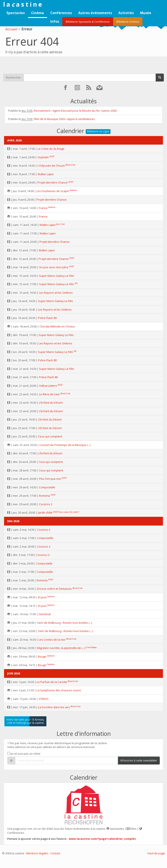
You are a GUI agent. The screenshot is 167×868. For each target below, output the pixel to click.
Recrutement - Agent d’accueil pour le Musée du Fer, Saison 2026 (75, 111)
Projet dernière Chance (53, 182)
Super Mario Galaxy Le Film (57, 276)
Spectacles (16, 13)
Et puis (42, 597)
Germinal (45, 614)
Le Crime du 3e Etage (51, 149)
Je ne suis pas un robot (24, 754)
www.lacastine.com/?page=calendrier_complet (102, 839)
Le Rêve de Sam (49, 394)
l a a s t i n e (23, 4)
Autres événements (95, 13)
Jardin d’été (45, 513)
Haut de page (156, 853)
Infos (55, 21)
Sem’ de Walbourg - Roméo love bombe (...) (65, 623)
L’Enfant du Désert (51, 403)
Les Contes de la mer (52, 640)
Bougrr (42, 656)
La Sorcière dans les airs (54, 707)
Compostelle (47, 487)
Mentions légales (37, 853)
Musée (146, 13)
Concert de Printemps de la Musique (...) (65, 445)
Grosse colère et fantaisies (54, 589)
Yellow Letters (48, 386)
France (43, 208)
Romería (44, 496)
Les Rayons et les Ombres (56, 293)
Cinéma (38, 13)
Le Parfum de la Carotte (52, 682)
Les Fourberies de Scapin (53, 191)
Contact (55, 853)
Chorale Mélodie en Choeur (57, 326)
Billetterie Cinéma (128, 22)
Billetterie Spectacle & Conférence (88, 22)
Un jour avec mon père (54, 267)
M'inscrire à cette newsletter (139, 760)
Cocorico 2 (46, 504)
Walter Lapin (46, 174)
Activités (126, 13)
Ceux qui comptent (50, 436)
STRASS (44, 699)
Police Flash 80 (47, 318)
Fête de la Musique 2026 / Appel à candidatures (64, 119)
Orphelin (43, 157)
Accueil (11, 29)
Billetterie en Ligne (98, 131)
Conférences (61, 13)
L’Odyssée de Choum (51, 166)
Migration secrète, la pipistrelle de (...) (61, 648)
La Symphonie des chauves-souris (59, 690)
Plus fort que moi (50, 479)
